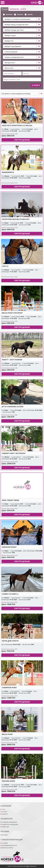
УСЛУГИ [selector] (23, 9)
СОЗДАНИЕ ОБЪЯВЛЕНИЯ (9, 822)
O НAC (4, 809)
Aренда (29, 14)
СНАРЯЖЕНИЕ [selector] (14, 9)
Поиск (36, 85)
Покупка (19, 14)
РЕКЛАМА (5, 835)
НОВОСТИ (5, 814)
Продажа (8, 14)
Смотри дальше (22, 140)
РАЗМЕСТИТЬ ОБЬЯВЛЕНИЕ (10, 824)
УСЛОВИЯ (5, 843)
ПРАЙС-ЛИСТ (6, 827)
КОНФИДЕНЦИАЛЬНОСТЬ (9, 845)
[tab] (22, 47)
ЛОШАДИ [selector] (5, 9)
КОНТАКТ (5, 812)
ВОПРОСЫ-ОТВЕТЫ (7, 848)
